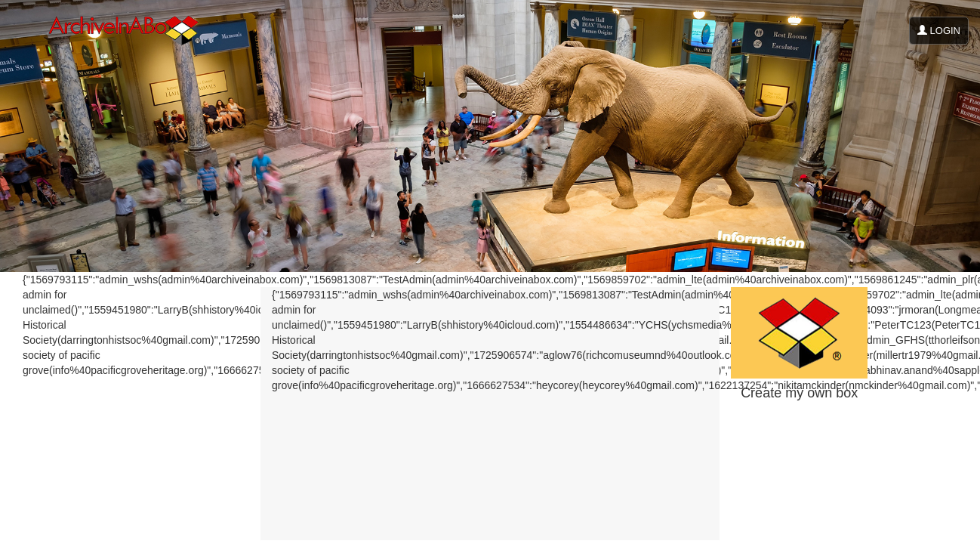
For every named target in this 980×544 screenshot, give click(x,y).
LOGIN (939, 31)
